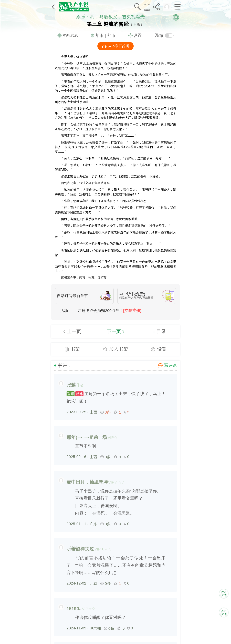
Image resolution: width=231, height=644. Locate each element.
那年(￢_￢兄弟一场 (87, 437)
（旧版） (136, 24)
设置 (138, 35)
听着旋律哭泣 (80, 549)
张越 (71, 385)
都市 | (101, 35)
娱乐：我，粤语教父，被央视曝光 (111, 17)
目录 (161, 331)
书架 (75, 349)
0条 (106, 457)
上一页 (74, 331)
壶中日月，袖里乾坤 (87, 482)
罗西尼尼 (70, 35)
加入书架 (119, 349)
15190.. (74, 609)
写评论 (170, 365)
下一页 (114, 331)
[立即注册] (132, 311)
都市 (111, 35)
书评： (65, 365)
